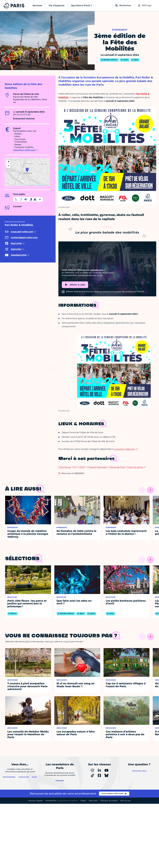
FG (75, 467)
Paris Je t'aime (136, 467)
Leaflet (27, 185)
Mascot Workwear (98, 467)
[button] (27, 170)
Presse (83, 801)
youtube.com (97, 270)
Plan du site (125, 801)
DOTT (83, 467)
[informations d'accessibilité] (28, 199)
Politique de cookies (109, 801)
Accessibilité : (62, 801)
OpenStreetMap (40, 185)
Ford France (65, 467)
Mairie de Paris (118, 467)
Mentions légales (36, 801)
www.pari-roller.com (125, 449)
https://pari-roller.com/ (24, 150)
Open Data (93, 801)
